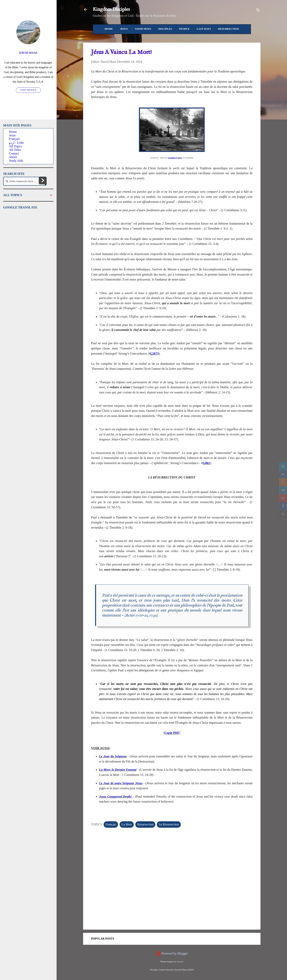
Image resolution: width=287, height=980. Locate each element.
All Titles (15, 150)
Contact (14, 153)
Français (111, 824)
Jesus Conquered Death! (116, 797)
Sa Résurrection (169, 824)
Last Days (204, 29)
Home (109, 29)
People (184, 29)
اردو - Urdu (16, 143)
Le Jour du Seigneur (113, 756)
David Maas (28, 53)
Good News (143, 29)
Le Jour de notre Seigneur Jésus (121, 783)
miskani (180, 961)
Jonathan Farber (175, 158)
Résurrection (145, 824)
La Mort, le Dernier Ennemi (118, 770)
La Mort (127, 824)
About (13, 157)
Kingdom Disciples (111, 9)
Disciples (165, 29)
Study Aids (16, 161)
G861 (206, 463)
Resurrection (229, 29)
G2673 (154, 354)
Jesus (124, 29)
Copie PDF (172, 733)
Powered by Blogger (172, 953)
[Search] (258, 11)
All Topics (16, 146)
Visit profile (28, 90)
